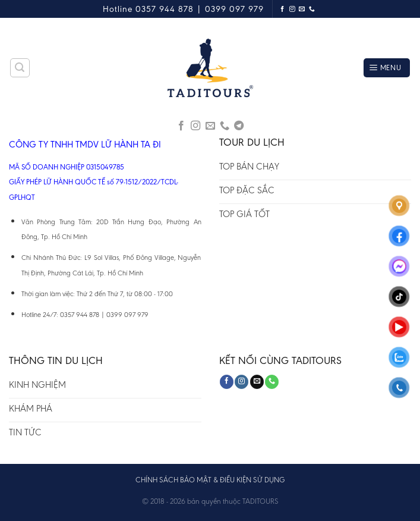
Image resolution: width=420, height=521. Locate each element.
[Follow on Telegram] (239, 126)
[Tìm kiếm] (20, 68)
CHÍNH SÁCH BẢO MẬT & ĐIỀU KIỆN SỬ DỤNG (210, 480)
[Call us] (312, 9)
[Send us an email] (302, 9)
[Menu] (387, 68)
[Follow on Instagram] (293, 9)
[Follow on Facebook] (282, 9)
